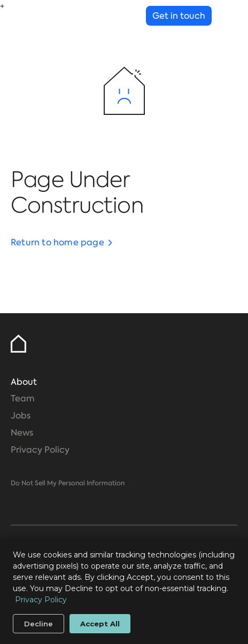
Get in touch (179, 16)
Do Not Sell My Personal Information (68, 483)
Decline (38, 624)
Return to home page (57, 242)
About (24, 382)
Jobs (21, 416)
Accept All (100, 624)
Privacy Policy (40, 450)
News (22, 433)
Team (23, 398)
